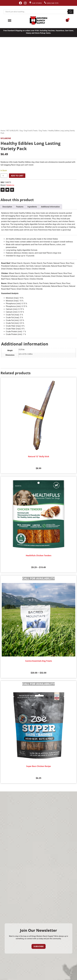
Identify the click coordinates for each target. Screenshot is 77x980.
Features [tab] (20, 207)
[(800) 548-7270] (45, 3)
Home (3, 131)
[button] (3, 190)
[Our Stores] (30, 3)
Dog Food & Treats (31, 131)
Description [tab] (7, 207)
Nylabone (6, 138)
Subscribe (39, 946)
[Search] (71, 12)
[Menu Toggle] (10, 21)
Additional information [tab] (50, 207)
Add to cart (17, 176)
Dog (21, 131)
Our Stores (37, 3)
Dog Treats (43, 131)
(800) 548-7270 (53, 3)
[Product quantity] (4, 176)
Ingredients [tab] (32, 207)
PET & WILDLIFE (12, 131)
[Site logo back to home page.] (38, 20)
